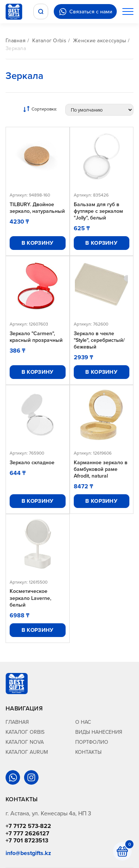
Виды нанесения (99, 732)
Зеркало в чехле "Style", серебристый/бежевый (99, 340)
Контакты (88, 752)
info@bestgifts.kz (28, 853)
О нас (83, 722)
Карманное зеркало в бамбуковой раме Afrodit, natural (101, 469)
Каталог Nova (25, 742)
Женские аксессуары (100, 40)
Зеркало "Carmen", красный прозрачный (36, 337)
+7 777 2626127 (27, 833)
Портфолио (92, 742)
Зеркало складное (32, 462)
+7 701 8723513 (27, 840)
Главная (16, 40)
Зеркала (16, 48)
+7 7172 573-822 (28, 826)
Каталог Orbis (49, 40)
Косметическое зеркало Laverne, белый (30, 598)
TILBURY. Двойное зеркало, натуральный (37, 208)
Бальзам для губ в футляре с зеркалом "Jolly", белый (98, 211)
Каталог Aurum (27, 752)
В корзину (38, 243)
